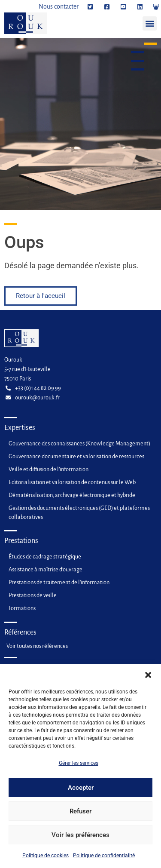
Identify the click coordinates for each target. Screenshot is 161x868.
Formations (22, 608)
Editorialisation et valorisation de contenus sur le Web (72, 482)
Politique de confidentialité (104, 860)
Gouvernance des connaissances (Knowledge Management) (79, 443)
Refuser (80, 816)
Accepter (81, 792)
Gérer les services (79, 767)
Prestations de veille (33, 595)
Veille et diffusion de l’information (49, 469)
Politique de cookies (46, 860)
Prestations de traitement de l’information (59, 582)
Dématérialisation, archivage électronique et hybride (72, 495)
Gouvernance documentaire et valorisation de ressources (76, 456)
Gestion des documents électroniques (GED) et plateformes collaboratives (79, 512)
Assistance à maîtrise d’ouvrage (46, 569)
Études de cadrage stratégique (45, 557)
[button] (148, 679)
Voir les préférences (80, 839)
